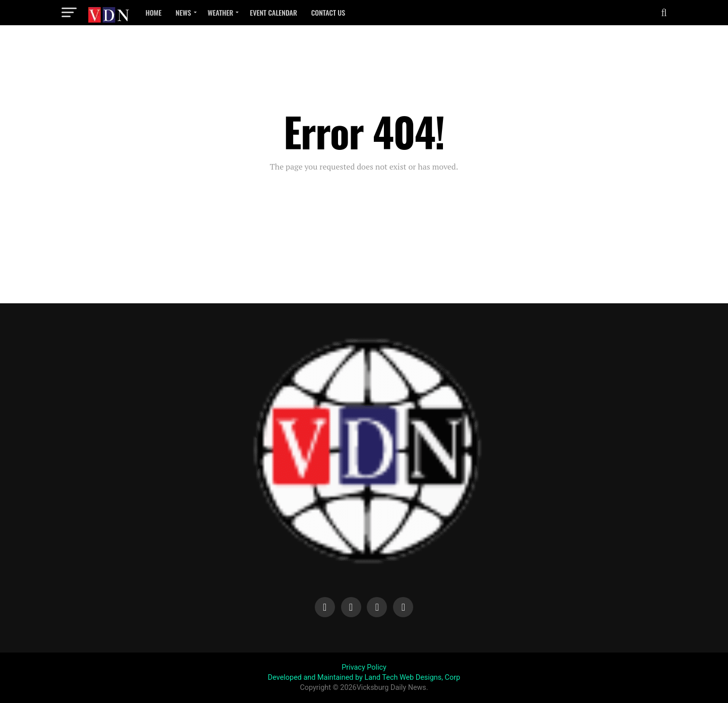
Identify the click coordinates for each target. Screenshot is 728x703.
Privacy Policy (364, 667)
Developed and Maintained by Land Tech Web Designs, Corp (364, 678)
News (183, 12)
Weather (221, 12)
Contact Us (328, 12)
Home (154, 12)
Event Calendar (273, 12)
